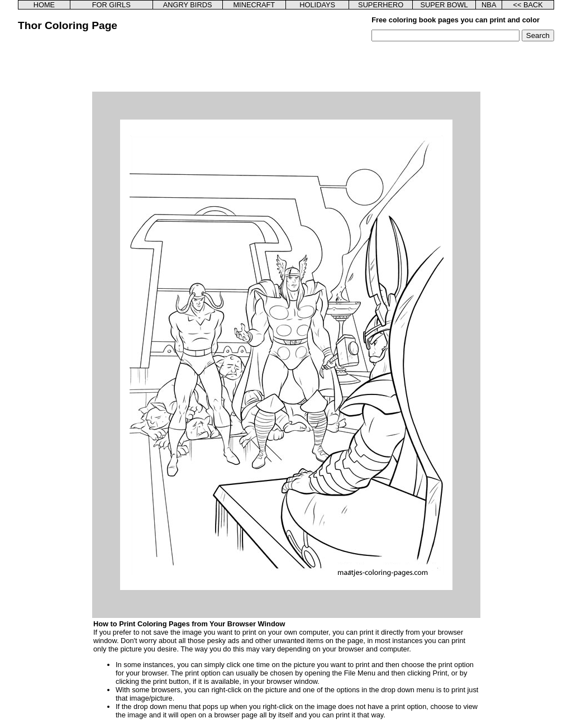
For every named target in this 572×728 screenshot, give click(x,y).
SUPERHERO (381, 5)
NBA (489, 5)
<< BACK (528, 5)
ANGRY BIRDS (188, 5)
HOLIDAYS (317, 5)
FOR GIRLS (111, 5)
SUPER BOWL (444, 5)
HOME (44, 5)
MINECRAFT (254, 5)
